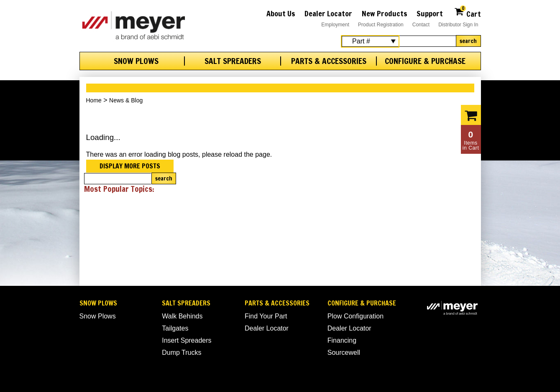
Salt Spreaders (233, 61)
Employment (335, 25)
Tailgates (175, 328)
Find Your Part (266, 316)
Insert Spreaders (187, 340)
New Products (385, 13)
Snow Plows (136, 61)
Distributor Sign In (458, 25)
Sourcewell (344, 353)
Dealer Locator (328, 13)
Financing (342, 340)
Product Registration (381, 25)
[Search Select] (370, 41)
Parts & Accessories (329, 61)
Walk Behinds (182, 316)
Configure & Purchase (425, 61)
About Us (281, 13)
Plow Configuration (355, 316)
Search (468, 41)
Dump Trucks (182, 353)
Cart (467, 13)
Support (430, 13)
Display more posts (130, 166)
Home (94, 100)
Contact (421, 25)
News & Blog (126, 100)
